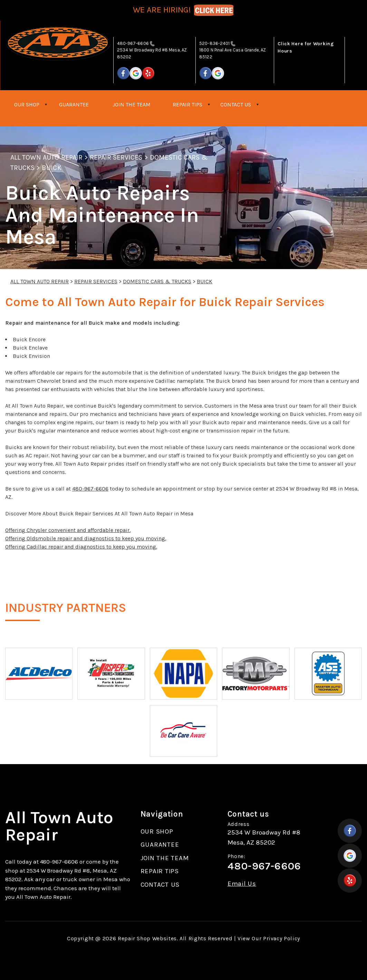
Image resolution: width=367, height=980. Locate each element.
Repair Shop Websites (147, 938)
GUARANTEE (74, 104)
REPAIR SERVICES (116, 157)
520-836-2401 (214, 43)
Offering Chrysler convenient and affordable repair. (68, 530)
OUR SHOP (27, 104)
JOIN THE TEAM (132, 104)
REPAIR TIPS (187, 104)
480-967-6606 (133, 43)
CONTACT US (236, 104)
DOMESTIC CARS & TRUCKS (157, 281)
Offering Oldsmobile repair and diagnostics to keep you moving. (86, 538)
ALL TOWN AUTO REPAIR (46, 157)
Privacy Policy (282, 938)
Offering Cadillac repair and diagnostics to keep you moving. (81, 547)
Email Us (242, 884)
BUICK (51, 168)
